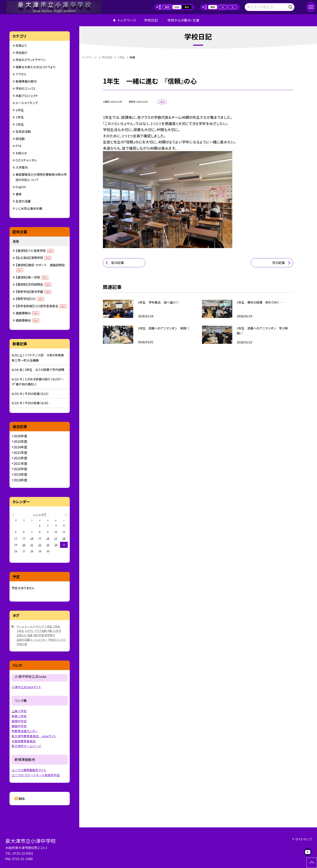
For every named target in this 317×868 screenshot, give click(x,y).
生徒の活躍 (23, 201)
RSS (22, 799)
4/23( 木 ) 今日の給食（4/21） (30, 394)
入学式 (57, 631)
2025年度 (20, 441)
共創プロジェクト (27, 96)
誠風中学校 (19, 726)
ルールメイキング (27, 103)
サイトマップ (303, 839)
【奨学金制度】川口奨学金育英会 (41, 306)
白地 (177, 7)
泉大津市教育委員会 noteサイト (34, 736)
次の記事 (278, 263)
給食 (30, 635)
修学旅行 (50, 635)
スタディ (29, 631)
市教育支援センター (25, 731)
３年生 (20, 124)
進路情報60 (27, 320)
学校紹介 (22, 53)
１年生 (20, 110)
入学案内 (22, 167)
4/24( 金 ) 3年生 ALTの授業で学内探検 (38, 370)
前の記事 (118, 263)
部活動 (20, 139)
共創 (50, 631)
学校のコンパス (25, 88)
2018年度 (20, 480)
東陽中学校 (19, 721)
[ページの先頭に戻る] (312, 863)
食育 (19, 194)
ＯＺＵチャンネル (26, 160)
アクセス (21, 74)
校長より (21, 45)
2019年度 (20, 474)
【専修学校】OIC (30, 299)
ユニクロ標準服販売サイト (29, 770)
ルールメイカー (39, 640)
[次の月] (66, 514)
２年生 (20, 117)
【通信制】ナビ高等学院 (35, 251)
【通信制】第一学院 (32, 277)
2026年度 (20, 436)
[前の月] (13, 514)
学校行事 (22, 644)
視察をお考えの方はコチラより (35, 67)
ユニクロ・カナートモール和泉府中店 (36, 775)
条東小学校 (19, 716)
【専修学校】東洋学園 (33, 292)
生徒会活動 (23, 131)
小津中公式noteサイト (26, 687)
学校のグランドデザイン (31, 60)
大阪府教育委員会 (24, 741)
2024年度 (20, 447)
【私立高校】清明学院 (33, 258)
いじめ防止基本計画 (29, 208)
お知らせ (21, 153)
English (21, 187)
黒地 (187, 7)
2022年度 (20, 458)
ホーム (20, 626)
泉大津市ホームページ (26, 746)
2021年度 (20, 463)
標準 (213, 7)
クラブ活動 (40, 631)
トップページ (127, 20)
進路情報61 (27, 313)
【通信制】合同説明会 (33, 284)
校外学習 (39, 635)
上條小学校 (19, 711)
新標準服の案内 (26, 81)
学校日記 (151, 20)
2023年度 (20, 452)
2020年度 (20, 469)
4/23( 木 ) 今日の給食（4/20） (30, 403)
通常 (167, 7)
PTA (18, 146)
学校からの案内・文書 (183, 20)
